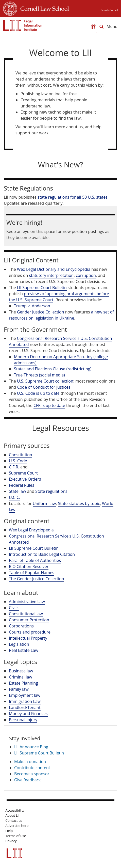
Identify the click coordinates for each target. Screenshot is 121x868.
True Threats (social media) (39, 375)
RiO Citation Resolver (29, 566)
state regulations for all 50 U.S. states (73, 197)
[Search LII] (101, 27)
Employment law (25, 695)
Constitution (21, 455)
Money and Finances (28, 714)
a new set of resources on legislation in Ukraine (61, 315)
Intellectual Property (28, 638)
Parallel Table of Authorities (35, 560)
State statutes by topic (79, 503)
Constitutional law (26, 614)
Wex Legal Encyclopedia (31, 530)
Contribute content (32, 768)
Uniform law (44, 503)
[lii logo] (23, 25)
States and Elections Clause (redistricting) (53, 369)
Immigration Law (25, 701)
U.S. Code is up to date (38, 393)
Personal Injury (23, 720)
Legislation (19, 644)
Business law (21, 671)
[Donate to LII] (93, 27)
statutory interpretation (51, 275)
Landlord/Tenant (25, 707)
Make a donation (30, 762)
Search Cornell (109, 10)
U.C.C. (14, 497)
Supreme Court (23, 473)
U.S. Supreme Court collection (45, 381)
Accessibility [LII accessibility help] (15, 810)
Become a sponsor (32, 774)
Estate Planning (23, 683)
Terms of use (16, 836)
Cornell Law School (43, 8)
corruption (86, 275)
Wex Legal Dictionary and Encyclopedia (54, 269)
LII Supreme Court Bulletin (42, 288)
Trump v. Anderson (32, 306)
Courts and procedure (30, 632)
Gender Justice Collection (41, 312)
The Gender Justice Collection (37, 579)
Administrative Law (27, 602)
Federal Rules (22, 485)
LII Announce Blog (31, 747)
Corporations (21, 626)
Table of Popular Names (32, 573)
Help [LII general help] (9, 831)
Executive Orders (25, 479)
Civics (14, 608)
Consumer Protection (29, 620)
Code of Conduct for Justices (44, 387)
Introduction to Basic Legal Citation (42, 554)
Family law (19, 689)
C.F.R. (14, 467)
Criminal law (21, 677)
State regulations (51, 491)
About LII (12, 815)
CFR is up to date (49, 405)
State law (18, 491)
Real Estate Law (24, 650)
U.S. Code (18, 461)
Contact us (14, 820)
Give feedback (28, 780)
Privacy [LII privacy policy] (11, 841)
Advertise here (17, 826)
